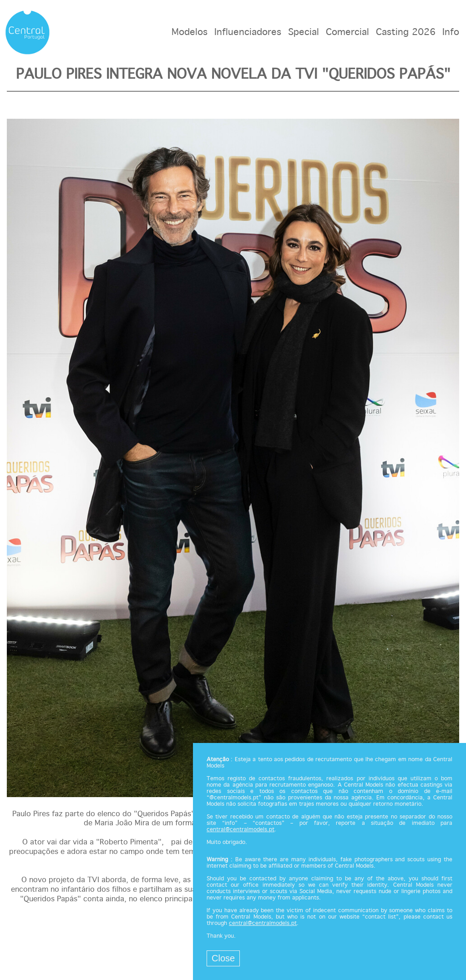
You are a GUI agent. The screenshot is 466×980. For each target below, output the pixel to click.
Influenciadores (248, 33)
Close (223, 958)
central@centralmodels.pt (241, 830)
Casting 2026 (406, 33)
